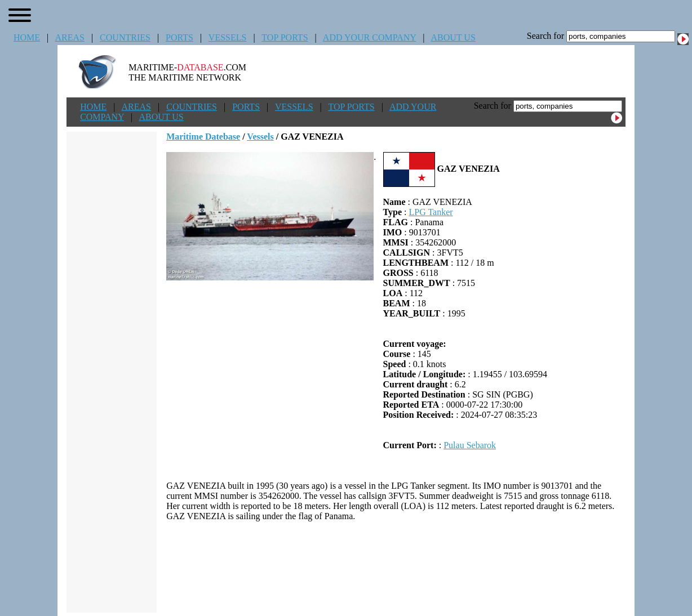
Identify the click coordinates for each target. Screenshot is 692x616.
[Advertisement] (396, 567)
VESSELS (228, 37)
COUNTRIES (125, 37)
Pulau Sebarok (470, 445)
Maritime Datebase (203, 137)
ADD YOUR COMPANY (369, 37)
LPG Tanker (431, 212)
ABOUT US (453, 37)
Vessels (260, 137)
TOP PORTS (285, 37)
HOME (27, 37)
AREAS (69, 37)
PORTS (179, 37)
